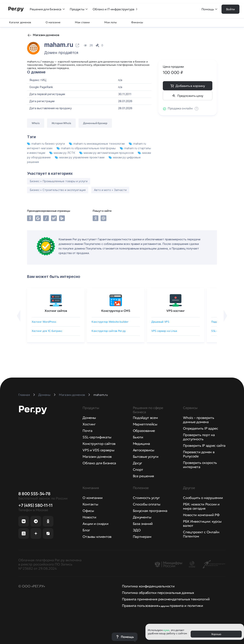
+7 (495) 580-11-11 (35, 505)
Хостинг (89, 424)
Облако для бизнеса (99, 463)
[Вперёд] (225, 316)
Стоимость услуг (146, 498)
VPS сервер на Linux (164, 331)
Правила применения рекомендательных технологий (166, 599)
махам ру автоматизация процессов (107, 153)
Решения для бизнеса (47, 9)
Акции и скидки (95, 524)
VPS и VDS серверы (98, 450)
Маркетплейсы (145, 424)
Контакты (90, 504)
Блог (86, 530)
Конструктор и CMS (116, 311)
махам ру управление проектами (80, 157)
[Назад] (19, 316)
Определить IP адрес (200, 428)
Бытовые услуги (146, 457)
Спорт (138, 470)
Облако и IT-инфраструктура (115, 9)
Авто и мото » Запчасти (110, 190)
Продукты (79, 9)
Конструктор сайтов (99, 444)
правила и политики (186, 606)
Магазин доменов (46, 35)
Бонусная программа (150, 511)
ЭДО (137, 530)
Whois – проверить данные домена (199, 420)
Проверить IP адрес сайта (204, 446)
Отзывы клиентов (97, 537)
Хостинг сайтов (56, 311)
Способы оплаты (147, 504)
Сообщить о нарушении (203, 498)
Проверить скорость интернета (200, 465)
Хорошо (216, 634)
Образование (144, 431)
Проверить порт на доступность (199, 437)
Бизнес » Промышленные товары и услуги (59, 181)
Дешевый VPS (160, 322)
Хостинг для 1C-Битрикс (47, 331)
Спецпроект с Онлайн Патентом (201, 534)
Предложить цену (190, 96)
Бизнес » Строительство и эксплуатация (58, 190)
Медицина (141, 444)
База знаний (143, 524)
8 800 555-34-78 (34, 494)
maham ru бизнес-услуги (46, 144)
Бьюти (138, 437)
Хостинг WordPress (44, 322)
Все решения (143, 476)
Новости (89, 517)
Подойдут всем (145, 418)
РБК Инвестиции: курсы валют (202, 523)
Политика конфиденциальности (148, 586)
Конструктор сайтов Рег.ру (109, 331)
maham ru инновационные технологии (97, 144)
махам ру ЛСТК (63, 153)
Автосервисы (144, 450)
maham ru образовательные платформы (87, 148)
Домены (89, 418)
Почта (87, 431)
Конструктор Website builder (110, 322)
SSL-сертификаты (97, 437)
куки (166, 630)
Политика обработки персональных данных (158, 593)
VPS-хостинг (175, 311)
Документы (142, 517)
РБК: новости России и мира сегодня (201, 506)
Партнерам (142, 537)
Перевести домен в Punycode (199, 454)
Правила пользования (140, 606)
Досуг (138, 463)
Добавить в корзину (190, 86)
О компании (92, 498)
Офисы (88, 511)
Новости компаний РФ (201, 515)
